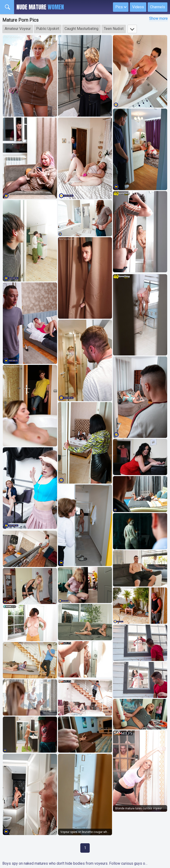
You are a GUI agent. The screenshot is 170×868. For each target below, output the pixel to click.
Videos (138, 7)
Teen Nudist (114, 29)
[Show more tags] (132, 29)
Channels (158, 7)
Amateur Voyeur (18, 29)
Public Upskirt (48, 29)
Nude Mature (40, 7)
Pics (119, 7)
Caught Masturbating (81, 29)
